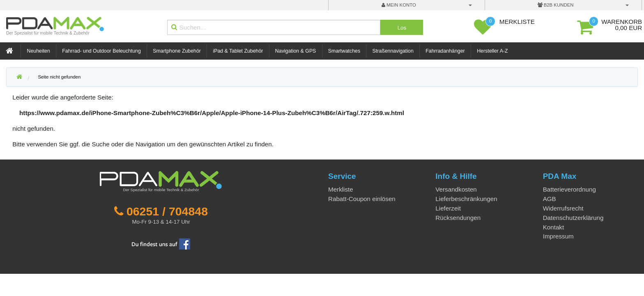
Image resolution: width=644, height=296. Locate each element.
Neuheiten (39, 51)
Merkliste (341, 189)
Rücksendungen (458, 218)
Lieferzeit (448, 208)
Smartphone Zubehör (177, 51)
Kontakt (554, 227)
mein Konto (399, 5)
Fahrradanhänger (445, 51)
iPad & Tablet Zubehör (238, 51)
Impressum (558, 236)
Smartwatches (344, 51)
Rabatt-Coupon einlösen (362, 199)
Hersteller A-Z (492, 51)
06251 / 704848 (167, 211)
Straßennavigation (393, 51)
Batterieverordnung (569, 189)
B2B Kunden (556, 5)
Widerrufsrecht (563, 208)
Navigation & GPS (296, 51)
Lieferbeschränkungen (466, 199)
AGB (550, 199)
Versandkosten (456, 189)
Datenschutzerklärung (573, 218)
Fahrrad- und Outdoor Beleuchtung (101, 51)
